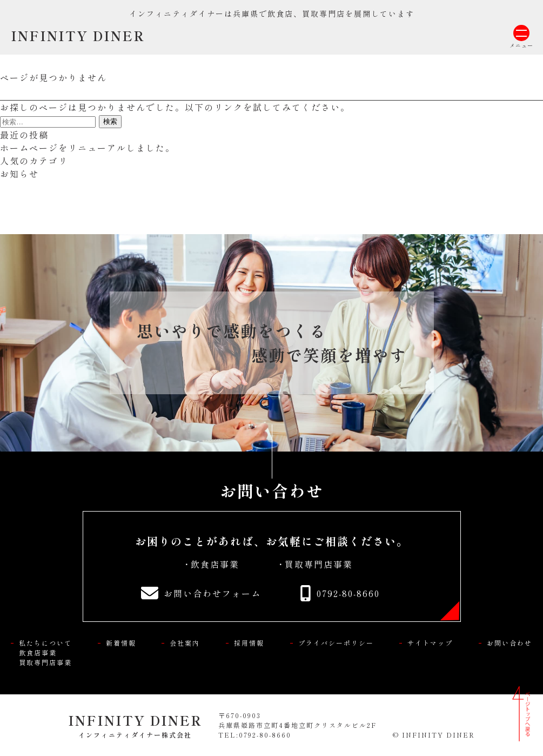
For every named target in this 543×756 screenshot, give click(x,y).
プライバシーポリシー (336, 643)
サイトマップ (430, 643)
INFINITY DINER (78, 35)
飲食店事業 (215, 564)
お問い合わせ (510, 643)
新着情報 (121, 643)
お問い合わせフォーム (212, 593)
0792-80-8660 (348, 593)
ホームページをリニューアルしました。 (88, 148)
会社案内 (185, 643)
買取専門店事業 (319, 564)
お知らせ (19, 174)
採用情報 (249, 643)
